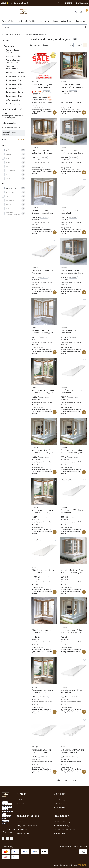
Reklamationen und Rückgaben (64, 829)
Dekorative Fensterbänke (15, 72)
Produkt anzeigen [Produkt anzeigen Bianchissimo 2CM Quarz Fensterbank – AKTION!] (55, 113)
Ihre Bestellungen (60, 800)
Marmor (8, 204)
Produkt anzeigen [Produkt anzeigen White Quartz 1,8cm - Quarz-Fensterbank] (55, 592)
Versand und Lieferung (25, 833)
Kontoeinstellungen (60, 804)
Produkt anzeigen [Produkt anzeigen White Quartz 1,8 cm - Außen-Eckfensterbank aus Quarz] (84, 592)
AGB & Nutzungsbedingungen (64, 822)
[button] (85, 27)
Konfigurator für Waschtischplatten (29, 826)
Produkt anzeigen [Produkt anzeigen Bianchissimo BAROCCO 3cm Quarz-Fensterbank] (84, 772)
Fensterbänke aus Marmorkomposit (12, 67)
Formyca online (6, 34)
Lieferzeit (20, 822)
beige (8, 162)
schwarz (9, 154)
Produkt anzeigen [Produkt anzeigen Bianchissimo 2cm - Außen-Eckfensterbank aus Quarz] (84, 472)
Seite (71, 45)
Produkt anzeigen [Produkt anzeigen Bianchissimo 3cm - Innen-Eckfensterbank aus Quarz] (55, 712)
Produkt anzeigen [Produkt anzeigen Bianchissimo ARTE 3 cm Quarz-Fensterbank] (55, 772)
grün (7, 175)
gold (7, 158)
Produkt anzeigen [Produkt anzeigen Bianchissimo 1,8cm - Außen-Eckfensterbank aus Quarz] (55, 472)
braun (8, 179)
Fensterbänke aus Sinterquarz (12, 51)
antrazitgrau (10, 170)
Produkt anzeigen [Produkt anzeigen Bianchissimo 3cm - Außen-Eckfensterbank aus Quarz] (84, 652)
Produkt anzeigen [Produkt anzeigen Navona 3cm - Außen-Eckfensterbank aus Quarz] (84, 292)
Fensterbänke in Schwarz (15, 92)
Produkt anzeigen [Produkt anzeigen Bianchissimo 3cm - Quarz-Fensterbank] (84, 712)
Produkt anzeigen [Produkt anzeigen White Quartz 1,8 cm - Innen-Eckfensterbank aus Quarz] (55, 652)
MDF (7, 208)
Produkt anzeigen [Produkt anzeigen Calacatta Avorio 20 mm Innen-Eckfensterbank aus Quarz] (84, 113)
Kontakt (19, 800)
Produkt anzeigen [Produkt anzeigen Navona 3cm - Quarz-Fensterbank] (84, 352)
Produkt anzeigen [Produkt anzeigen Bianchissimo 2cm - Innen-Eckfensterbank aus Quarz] (55, 532)
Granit (8, 196)
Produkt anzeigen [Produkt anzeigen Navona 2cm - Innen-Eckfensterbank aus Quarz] (55, 232)
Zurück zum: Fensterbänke (11, 127)
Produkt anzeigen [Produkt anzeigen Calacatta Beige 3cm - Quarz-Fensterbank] (55, 292)
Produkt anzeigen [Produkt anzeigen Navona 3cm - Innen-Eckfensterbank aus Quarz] (55, 352)
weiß (7, 150)
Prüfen (25, 3)
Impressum (20, 804)
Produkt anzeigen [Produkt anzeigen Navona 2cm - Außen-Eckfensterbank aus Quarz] (84, 172)
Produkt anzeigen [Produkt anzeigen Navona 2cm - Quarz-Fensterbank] (84, 232)
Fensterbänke (18, 34)
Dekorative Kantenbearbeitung (13, 213)
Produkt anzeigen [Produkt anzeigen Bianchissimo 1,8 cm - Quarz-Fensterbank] (84, 412)
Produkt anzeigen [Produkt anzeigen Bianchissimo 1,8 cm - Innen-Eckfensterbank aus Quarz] (55, 412)
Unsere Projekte (59, 833)
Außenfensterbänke (13, 100)
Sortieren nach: (36, 45)
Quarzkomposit (11, 188)
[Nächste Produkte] (76, 780)
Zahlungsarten (22, 829)
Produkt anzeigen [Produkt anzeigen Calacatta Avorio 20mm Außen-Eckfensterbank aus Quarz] (55, 172)
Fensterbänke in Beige (14, 80)
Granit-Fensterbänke (14, 56)
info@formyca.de (82, 3)
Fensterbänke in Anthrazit (16, 76)
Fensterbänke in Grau (14, 96)
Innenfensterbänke (13, 104)
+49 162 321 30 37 (67, 3)
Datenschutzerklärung (61, 826)
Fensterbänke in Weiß (14, 84)
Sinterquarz (10, 192)
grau (7, 166)
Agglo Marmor (11, 200)
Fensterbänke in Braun (14, 88)
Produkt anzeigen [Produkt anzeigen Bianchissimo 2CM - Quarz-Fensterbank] (84, 532)
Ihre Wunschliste (59, 808)
